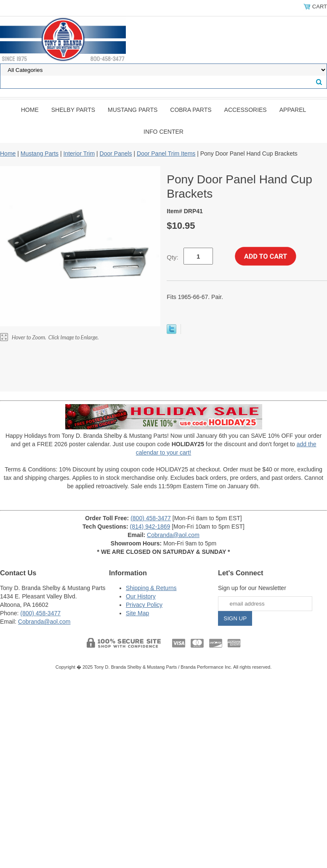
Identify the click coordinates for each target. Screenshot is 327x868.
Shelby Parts (73, 110)
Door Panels (116, 153)
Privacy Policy (144, 605)
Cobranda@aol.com (173, 535)
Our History (141, 596)
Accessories (246, 110)
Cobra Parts (191, 110)
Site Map (137, 613)
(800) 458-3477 (151, 518)
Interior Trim (79, 153)
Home (30, 110)
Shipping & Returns (151, 588)
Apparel (293, 110)
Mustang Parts (133, 110)
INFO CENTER (163, 132)
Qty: (173, 257)
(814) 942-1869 (150, 527)
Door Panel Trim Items (166, 153)
